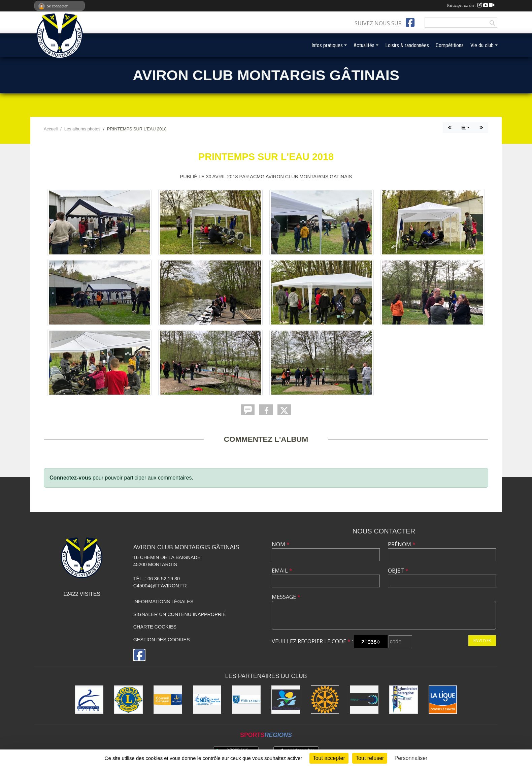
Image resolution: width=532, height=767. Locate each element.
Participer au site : (471, 5)
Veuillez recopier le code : (312, 641)
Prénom (402, 544)
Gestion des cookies (162, 640)
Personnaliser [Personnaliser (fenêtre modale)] (411, 758)
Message (286, 597)
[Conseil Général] (168, 700)
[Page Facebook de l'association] (410, 23)
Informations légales (163, 602)
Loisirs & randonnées (407, 45)
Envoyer (482, 640)
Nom (281, 544)
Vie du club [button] (482, 45)
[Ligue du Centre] (89, 700)
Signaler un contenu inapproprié (180, 614)
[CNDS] (207, 700)
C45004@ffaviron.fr (160, 586)
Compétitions (450, 45)
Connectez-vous (70, 478)
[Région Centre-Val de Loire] (286, 700)
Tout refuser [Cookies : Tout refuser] (370, 758)
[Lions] (128, 700)
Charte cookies (155, 627)
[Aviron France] (364, 700)
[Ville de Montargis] (246, 700)
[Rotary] (325, 700)
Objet (398, 571)
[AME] (404, 700)
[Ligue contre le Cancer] (443, 700)
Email (282, 571)
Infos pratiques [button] (327, 45)
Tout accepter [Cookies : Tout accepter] (329, 758)
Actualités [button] (364, 45)
